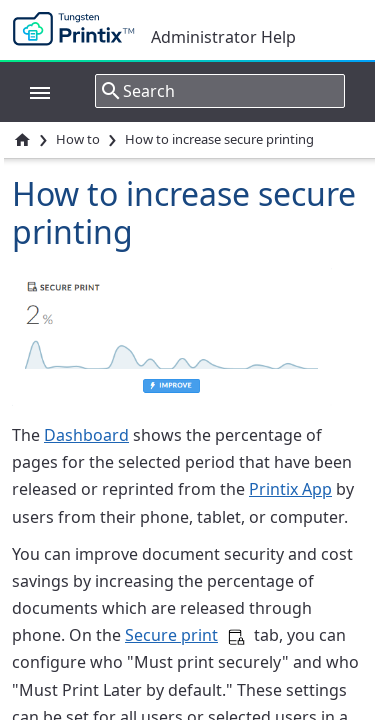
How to (78, 139)
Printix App (290, 489)
